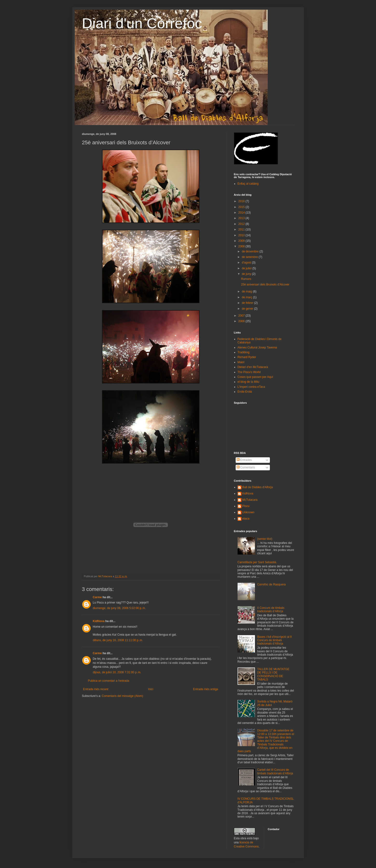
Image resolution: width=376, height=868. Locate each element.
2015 (242, 207)
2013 (242, 218)
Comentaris (246, 467)
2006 (242, 321)
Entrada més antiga (205, 689)
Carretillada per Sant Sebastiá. (257, 562)
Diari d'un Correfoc (142, 23)
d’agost (247, 263)
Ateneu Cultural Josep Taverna (257, 347)
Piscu (246, 506)
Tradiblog (244, 352)
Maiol (241, 362)
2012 (242, 224)
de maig (247, 292)
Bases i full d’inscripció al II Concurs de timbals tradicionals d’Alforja (274, 640)
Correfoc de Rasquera (271, 584)
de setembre (250, 257)
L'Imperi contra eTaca (251, 387)
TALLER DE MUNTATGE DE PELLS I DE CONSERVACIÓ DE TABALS (273, 674)
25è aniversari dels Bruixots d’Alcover (265, 285)
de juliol (247, 268)
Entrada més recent (96, 689)
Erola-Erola (245, 392)
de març (247, 297)
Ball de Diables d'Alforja (258, 487)
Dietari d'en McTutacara (253, 367)
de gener (248, 309)
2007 (242, 316)
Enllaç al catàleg (248, 184)
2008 (242, 246)
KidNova (99, 621)
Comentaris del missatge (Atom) (122, 696)
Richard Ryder (247, 357)
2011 (242, 229)
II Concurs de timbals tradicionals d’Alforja (271, 610)
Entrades (244, 460)
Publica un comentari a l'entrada (109, 681)
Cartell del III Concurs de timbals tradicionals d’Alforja (275, 771)
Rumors (246, 279)
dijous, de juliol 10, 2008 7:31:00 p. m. (117, 672)
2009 (242, 241)
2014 (242, 213)
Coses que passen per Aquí (255, 377)
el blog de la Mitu (249, 382)
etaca (246, 519)
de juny (247, 274)
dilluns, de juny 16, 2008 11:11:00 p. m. (118, 640)
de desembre (250, 251)
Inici (151, 689)
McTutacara (250, 500)
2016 (242, 201)
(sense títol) (265, 539)
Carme (97, 597)
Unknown (248, 512)
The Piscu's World (249, 372)
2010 (242, 235)
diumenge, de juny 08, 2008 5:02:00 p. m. (119, 608)
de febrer (248, 303)
